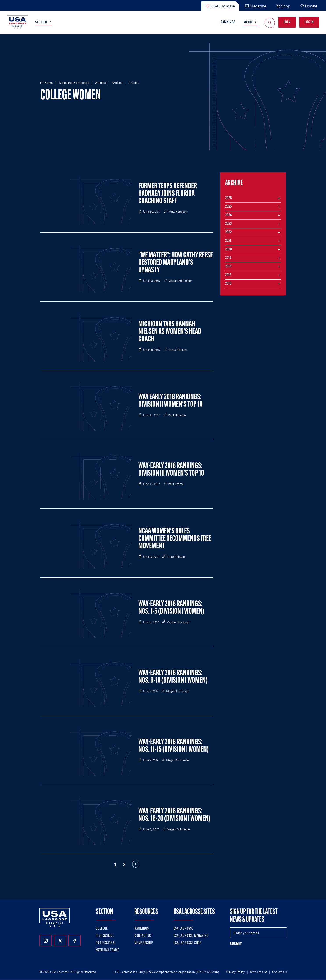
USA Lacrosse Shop (187, 943)
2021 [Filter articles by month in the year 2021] (228, 241)
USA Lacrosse (220, 6)
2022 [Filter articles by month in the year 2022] (228, 232)
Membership (143, 943)
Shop (283, 6)
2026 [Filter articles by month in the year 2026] (228, 198)
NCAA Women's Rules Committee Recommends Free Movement (175, 539)
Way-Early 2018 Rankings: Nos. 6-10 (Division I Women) (173, 677)
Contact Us (143, 936)
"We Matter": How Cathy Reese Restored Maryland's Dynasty (176, 263)
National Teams (108, 950)
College (102, 929)
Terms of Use (258, 972)
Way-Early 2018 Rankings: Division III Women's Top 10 (171, 470)
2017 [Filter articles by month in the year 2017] (228, 275)
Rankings (228, 22)
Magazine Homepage (74, 83)
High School (105, 936)
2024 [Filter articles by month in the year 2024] (228, 215)
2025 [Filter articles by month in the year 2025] (228, 207)
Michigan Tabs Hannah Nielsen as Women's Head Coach (170, 332)
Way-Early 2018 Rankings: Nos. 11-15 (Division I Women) (174, 746)
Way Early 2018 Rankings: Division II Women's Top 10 (170, 401)
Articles (100, 83)
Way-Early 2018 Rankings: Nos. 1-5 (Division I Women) (171, 608)
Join (287, 22)
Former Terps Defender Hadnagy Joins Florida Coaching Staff (168, 194)
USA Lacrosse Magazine (191, 936)
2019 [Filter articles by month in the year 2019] (228, 258)
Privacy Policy (235, 972)
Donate (309, 6)
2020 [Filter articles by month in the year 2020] (228, 249)
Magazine (256, 6)
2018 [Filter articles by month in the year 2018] (228, 266)
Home (49, 83)
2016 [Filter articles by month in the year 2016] (228, 284)
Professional (106, 943)
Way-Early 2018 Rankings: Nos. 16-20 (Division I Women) (174, 815)
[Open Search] (270, 22)
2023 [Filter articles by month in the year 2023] (228, 224)
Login (309, 22)
